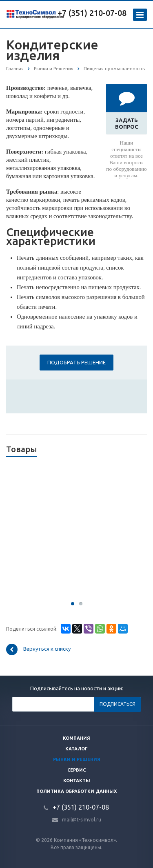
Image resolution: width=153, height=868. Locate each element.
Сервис (76, 770)
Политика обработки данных (76, 791)
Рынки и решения (77, 759)
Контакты (77, 781)
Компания (76, 738)
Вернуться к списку (38, 649)
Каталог (76, 749)
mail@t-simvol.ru (82, 820)
